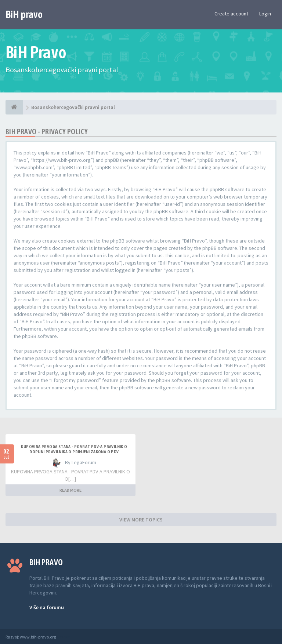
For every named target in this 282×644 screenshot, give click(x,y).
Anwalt (63, 637)
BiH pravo (24, 14)
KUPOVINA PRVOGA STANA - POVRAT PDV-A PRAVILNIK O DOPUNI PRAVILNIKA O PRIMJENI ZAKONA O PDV (74, 449)
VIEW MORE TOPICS (141, 520)
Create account (231, 14)
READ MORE (70, 490)
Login (265, 14)
